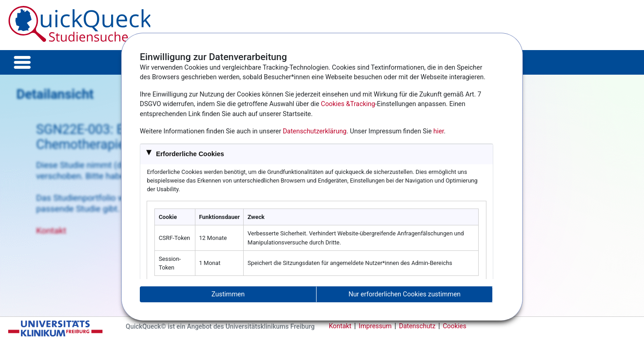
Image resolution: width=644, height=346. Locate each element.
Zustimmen (228, 294)
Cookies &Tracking (348, 104)
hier (439, 131)
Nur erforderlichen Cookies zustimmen (404, 294)
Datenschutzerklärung (315, 131)
